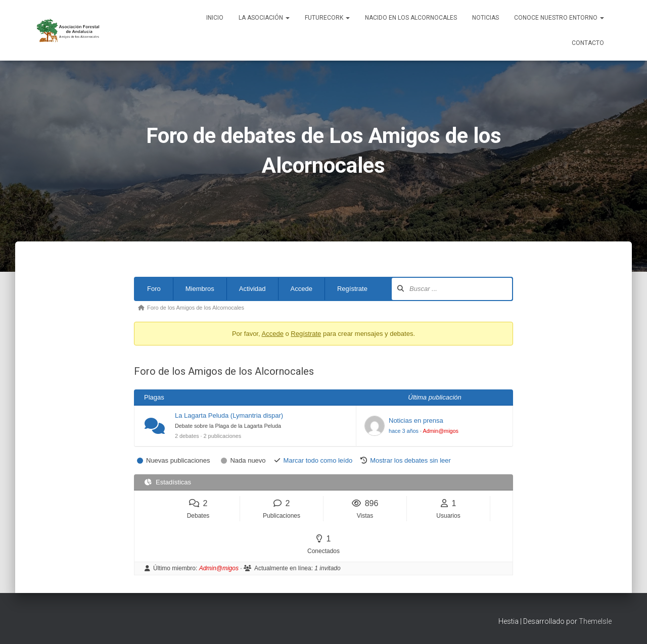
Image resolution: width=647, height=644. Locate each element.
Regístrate (352, 289)
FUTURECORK (327, 18)
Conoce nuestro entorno (559, 18)
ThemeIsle (595, 621)
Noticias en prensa (416, 420)
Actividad (252, 289)
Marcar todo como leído (318, 460)
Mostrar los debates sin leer (410, 460)
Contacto (588, 43)
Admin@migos (441, 431)
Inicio (215, 18)
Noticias (486, 18)
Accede (302, 289)
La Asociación (264, 18)
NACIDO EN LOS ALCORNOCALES (411, 18)
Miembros (200, 289)
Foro (154, 289)
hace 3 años (404, 431)
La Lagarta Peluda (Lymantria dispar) (229, 415)
